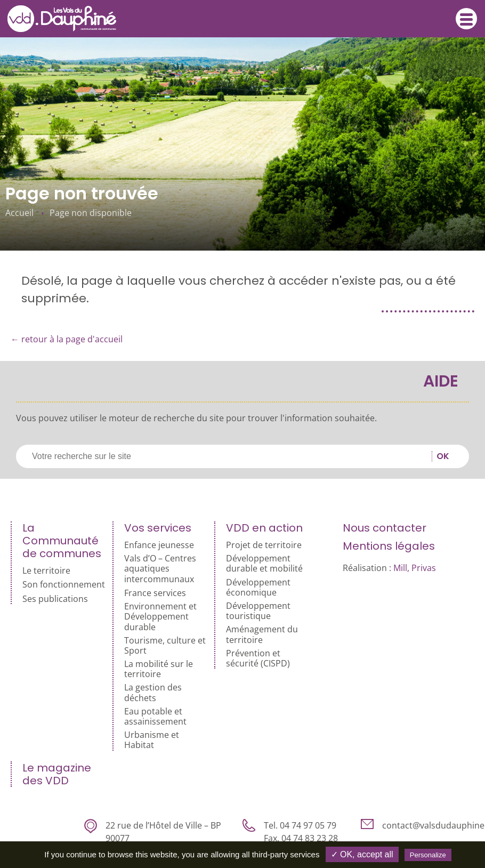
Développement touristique (258, 611)
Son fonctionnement (64, 585)
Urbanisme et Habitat (152, 740)
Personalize (428, 855)
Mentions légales (389, 546)
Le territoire (46, 571)
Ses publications (55, 599)
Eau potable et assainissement (155, 717)
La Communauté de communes (62, 541)
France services (155, 593)
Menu (466, 19)
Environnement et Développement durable (160, 617)
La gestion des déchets (153, 693)
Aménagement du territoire (262, 634)
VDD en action (264, 528)
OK (443, 456)
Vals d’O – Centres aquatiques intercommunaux (160, 569)
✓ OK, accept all (362, 854)
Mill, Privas (415, 568)
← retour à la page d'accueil (67, 339)
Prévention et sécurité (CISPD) (258, 658)
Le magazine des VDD (57, 774)
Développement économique (258, 588)
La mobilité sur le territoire (159, 669)
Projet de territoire (264, 545)
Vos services (158, 528)
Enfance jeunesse (159, 545)
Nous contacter (385, 528)
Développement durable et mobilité (264, 564)
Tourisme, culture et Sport (165, 646)
